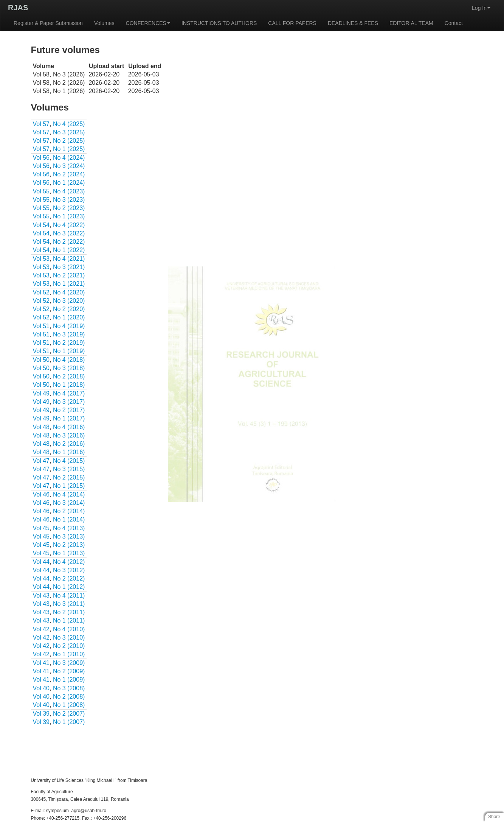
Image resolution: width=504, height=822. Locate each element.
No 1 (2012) (69, 587)
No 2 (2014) (69, 511)
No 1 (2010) (69, 654)
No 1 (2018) (69, 385)
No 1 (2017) (69, 418)
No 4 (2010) (69, 629)
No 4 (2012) (69, 562)
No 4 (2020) (69, 292)
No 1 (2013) (69, 553)
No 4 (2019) (69, 326)
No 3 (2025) (69, 132)
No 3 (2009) (69, 663)
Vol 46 (41, 494)
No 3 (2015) (69, 469)
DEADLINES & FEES (353, 23)
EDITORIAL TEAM (411, 23)
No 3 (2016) (69, 435)
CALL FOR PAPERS (292, 23)
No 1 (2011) (69, 620)
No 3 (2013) (69, 536)
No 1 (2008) (69, 705)
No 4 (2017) (69, 393)
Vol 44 (41, 562)
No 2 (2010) (69, 646)
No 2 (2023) (69, 208)
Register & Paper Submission (48, 23)
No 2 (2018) (69, 376)
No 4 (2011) (69, 595)
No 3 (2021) (69, 267)
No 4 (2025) (69, 124)
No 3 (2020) (69, 301)
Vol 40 (41, 688)
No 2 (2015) (69, 477)
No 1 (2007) (69, 722)
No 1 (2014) (69, 519)
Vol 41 (41, 663)
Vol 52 (41, 292)
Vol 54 (41, 225)
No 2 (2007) (69, 714)
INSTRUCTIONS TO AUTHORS (219, 23)
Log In (481, 8)
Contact (454, 23)
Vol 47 (41, 461)
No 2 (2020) (69, 309)
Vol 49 (41, 393)
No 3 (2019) (69, 334)
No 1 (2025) (69, 149)
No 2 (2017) (69, 410)
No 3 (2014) (69, 503)
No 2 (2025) (69, 141)
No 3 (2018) (69, 368)
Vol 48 (41, 427)
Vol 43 (41, 595)
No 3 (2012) (69, 570)
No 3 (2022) (69, 233)
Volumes (104, 23)
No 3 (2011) (69, 604)
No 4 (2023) (69, 191)
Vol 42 (41, 629)
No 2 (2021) (69, 275)
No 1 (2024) (69, 183)
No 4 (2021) (69, 259)
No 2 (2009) (69, 671)
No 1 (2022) (69, 250)
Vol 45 (41, 528)
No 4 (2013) (69, 528)
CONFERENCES (148, 23)
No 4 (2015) (69, 461)
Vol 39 (41, 714)
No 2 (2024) (69, 174)
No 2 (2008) (69, 697)
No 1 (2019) (69, 351)
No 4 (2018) (69, 360)
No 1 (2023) (69, 216)
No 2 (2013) (69, 545)
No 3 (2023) (69, 200)
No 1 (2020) (69, 317)
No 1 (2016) (69, 452)
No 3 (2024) (69, 166)
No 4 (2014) (69, 494)
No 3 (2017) (69, 402)
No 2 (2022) (69, 242)
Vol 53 (41, 259)
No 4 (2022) (69, 225)
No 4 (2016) (69, 427)
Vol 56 (41, 158)
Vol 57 (41, 124)
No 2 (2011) (69, 612)
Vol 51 (41, 326)
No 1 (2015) (69, 486)
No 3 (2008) (69, 688)
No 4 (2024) (69, 158)
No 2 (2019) (69, 343)
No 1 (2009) (69, 680)
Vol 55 (41, 191)
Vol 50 (41, 360)
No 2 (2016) (69, 444)
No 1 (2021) (69, 284)
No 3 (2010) (69, 638)
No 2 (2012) (69, 578)
